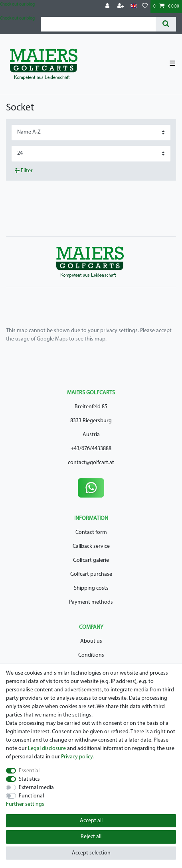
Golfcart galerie (91, 560)
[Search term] (98, 24)
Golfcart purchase (91, 574)
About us (91, 641)
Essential (29, 771)
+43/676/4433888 (91, 449)
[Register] (121, 7)
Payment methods (91, 602)
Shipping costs (91, 588)
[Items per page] (91, 154)
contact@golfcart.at (91, 463)
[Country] (134, 6)
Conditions (91, 655)
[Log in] (108, 7)
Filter (24, 171)
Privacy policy (77, 757)
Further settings (25, 804)
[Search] (166, 24)
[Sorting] (91, 133)
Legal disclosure (47, 749)
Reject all (91, 837)
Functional (31, 796)
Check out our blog (17, 5)
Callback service (91, 546)
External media (36, 788)
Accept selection (91, 853)
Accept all (91, 821)
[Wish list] (145, 7)
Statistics (29, 779)
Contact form (91, 532)
